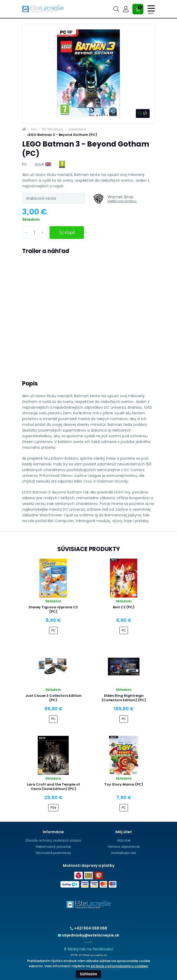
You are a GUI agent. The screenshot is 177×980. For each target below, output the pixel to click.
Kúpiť (67, 233)
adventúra (77, 129)
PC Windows (53, 129)
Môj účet (124, 840)
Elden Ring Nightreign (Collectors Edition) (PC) (124, 698)
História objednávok (124, 847)
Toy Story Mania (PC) (124, 784)
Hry (34, 129)
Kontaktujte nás (124, 853)
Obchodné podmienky (53, 853)
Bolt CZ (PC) (124, 607)
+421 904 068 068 (89, 928)
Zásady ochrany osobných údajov (53, 840)
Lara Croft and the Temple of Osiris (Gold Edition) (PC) (53, 787)
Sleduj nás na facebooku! (88, 949)
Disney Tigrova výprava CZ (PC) (53, 609)
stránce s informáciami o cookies (119, 966)
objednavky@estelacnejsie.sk (88, 935)
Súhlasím (88, 974)
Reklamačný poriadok (53, 847)
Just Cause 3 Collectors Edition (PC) (53, 698)
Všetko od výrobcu (122, 201)
